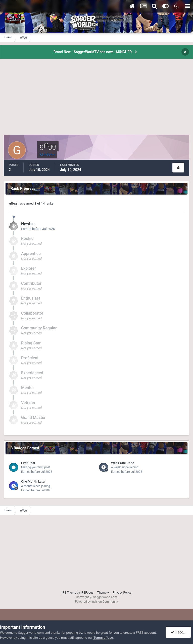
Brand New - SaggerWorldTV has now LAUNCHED (93, 52)
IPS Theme (69, 593)
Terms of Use (103, 638)
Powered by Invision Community (97, 602)
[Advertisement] (96, 100)
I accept (179, 632)
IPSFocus (87, 593)
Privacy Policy (122, 593)
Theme (103, 593)
